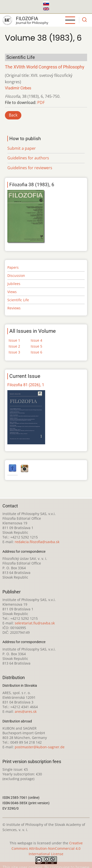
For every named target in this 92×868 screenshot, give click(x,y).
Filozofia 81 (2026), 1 (26, 385)
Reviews (14, 308)
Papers (13, 267)
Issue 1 (14, 340)
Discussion (16, 275)
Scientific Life (18, 300)
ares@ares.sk (26, 711)
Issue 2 (14, 346)
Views (12, 292)
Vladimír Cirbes (18, 88)
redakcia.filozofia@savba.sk (37, 542)
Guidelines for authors (28, 158)
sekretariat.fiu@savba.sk (35, 623)
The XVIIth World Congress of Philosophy (45, 67)
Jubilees (14, 284)
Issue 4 (36, 340)
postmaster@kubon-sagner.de (40, 747)
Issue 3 (14, 352)
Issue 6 (36, 352)
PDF (41, 102)
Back (13, 115)
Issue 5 (36, 346)
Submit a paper (22, 148)
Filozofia (27, 19)
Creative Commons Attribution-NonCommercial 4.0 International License (47, 848)
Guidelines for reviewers (30, 168)
